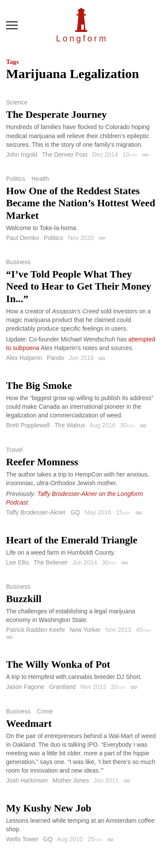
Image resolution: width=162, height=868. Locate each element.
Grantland (62, 687)
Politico (53, 238)
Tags (12, 62)
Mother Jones (71, 780)
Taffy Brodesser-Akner (36, 512)
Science (17, 102)
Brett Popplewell (28, 425)
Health (40, 179)
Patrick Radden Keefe (35, 630)
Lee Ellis (17, 562)
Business (18, 262)
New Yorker (85, 630)
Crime (45, 711)
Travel (14, 450)
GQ (75, 512)
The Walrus (70, 425)
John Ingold (22, 155)
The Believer (51, 562)
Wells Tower (22, 839)
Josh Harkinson (27, 780)
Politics (16, 179)
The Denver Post (65, 155)
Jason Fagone (25, 687)
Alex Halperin (24, 358)
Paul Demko (22, 238)
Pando (55, 358)
